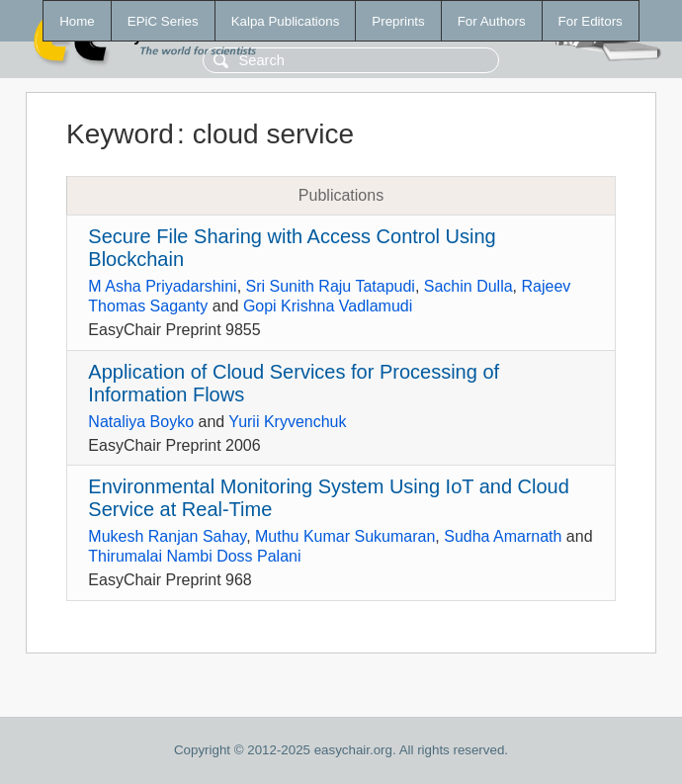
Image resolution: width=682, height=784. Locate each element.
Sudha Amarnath (503, 536)
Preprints (398, 21)
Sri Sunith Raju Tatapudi (331, 286)
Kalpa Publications (286, 21)
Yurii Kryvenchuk (287, 422)
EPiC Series (163, 21)
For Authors (492, 21)
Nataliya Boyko (141, 422)
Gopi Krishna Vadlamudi (328, 306)
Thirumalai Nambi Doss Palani (194, 556)
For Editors (591, 21)
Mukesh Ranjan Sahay (167, 536)
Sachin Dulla (469, 286)
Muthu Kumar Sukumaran (345, 536)
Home (77, 21)
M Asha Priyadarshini (162, 286)
